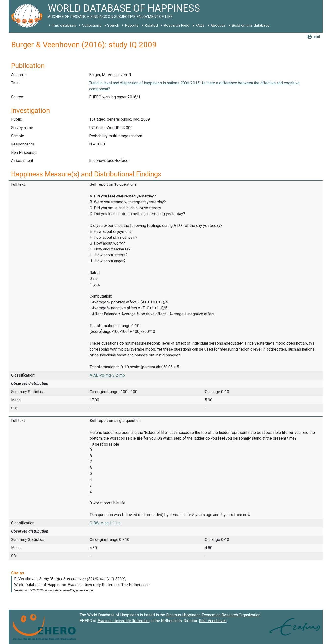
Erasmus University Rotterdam (124, 621)
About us (218, 25)
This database (64, 25)
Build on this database (251, 25)
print (314, 37)
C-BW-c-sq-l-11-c (105, 523)
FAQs (200, 25)
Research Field (177, 25)
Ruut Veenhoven (213, 621)
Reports (132, 25)
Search (113, 25)
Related (151, 25)
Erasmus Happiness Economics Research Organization (213, 615)
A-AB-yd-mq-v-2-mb (107, 375)
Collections (92, 25)
